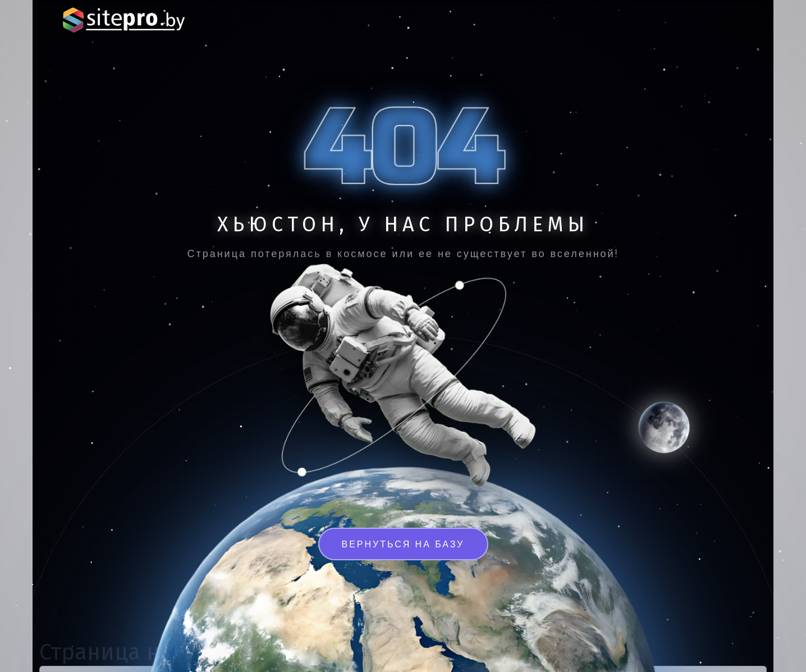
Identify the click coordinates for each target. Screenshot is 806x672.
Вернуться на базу (403, 544)
